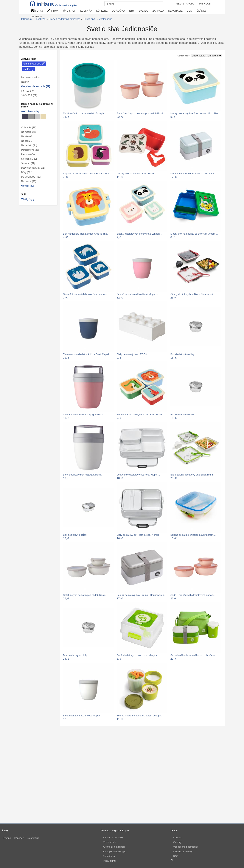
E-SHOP (69, 11)
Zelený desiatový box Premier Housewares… (142, 595)
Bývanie (7, 838)
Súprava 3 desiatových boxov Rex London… (88, 174)
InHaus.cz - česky (183, 851)
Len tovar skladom (31, 77)
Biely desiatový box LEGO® (132, 354)
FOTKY (37, 11)
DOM (189, 11)
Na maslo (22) (29, 132)
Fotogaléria (33, 838)
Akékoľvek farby (30, 111)
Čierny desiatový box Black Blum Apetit (192, 294)
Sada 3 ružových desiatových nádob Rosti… (141, 113)
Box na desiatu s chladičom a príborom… (193, 535)
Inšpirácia (19, 838)
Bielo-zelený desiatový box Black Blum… (193, 475)
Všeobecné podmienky (186, 847)
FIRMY (53, 11)
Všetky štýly (28, 199)
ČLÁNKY (201, 11)
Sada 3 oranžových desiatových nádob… (193, 595)
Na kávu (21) (28, 136)
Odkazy (177, 842)
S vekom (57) (28, 163)
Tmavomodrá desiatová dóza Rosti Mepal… (87, 354)
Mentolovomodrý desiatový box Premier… (194, 174)
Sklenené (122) (29, 159)
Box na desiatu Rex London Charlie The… (86, 234)
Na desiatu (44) (29, 145)
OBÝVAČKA (118, 11)
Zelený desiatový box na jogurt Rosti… (84, 414)
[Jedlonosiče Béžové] (43, 117)
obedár (26, 69)
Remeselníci (110, 842)
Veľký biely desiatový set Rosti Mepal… (138, 475)
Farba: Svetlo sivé (32, 64)
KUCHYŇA (86, 11)
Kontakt (177, 837)
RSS (176, 856)
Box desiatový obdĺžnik (76, 535)
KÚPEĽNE (102, 11)
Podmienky (109, 856)
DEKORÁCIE (175, 11)
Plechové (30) (28, 154)
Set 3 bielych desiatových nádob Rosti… (85, 595)
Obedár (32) (28, 186)
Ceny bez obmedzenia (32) (36, 86)
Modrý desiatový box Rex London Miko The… (195, 113)
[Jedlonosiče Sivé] (31, 117)
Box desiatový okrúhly (182, 354)
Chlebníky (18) (29, 127)
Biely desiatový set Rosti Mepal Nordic (138, 535)
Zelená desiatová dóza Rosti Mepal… (137, 294)
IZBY (132, 11)
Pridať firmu (109, 861)
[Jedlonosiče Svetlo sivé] (37, 117)
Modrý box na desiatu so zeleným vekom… (194, 234)
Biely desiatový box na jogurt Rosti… (83, 475)
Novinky (25, 82)
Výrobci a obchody (113, 837)
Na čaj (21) (27, 141)
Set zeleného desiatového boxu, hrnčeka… (194, 655)
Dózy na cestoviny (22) (33, 168)
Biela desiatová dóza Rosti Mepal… (83, 716)
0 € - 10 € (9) (28, 91)
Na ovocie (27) (29, 181)
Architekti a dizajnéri (114, 847)
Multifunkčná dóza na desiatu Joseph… (85, 113)
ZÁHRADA (158, 11)
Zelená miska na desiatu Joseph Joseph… (140, 716)
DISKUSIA (36, 17)
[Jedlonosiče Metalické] (25, 117)
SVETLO (143, 11)
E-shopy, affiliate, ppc (114, 851)
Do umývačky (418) (31, 177)
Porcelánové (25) (30, 150)
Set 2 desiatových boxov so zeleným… (138, 655)
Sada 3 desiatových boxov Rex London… (139, 234)
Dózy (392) (27, 172)
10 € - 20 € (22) (29, 95)
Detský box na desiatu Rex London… (137, 174)
